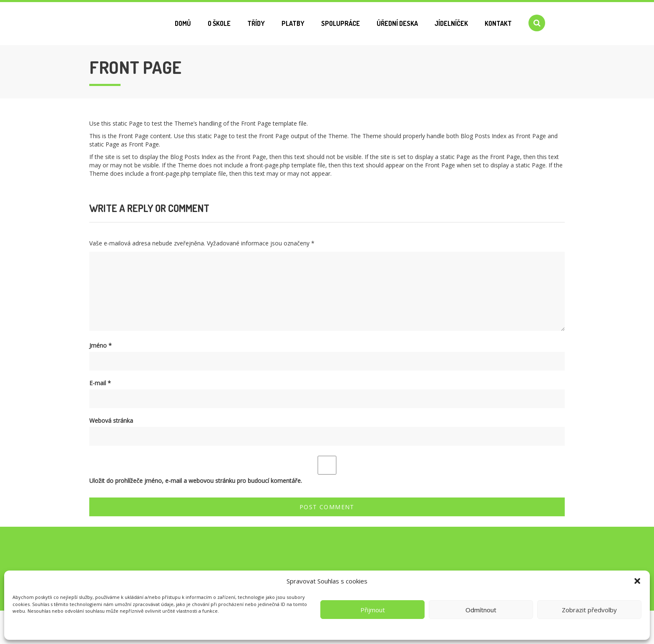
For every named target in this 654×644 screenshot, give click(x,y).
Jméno (101, 345)
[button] (637, 581)
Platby (293, 23)
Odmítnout (481, 610)
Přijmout (373, 610)
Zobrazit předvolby (589, 610)
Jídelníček (451, 23)
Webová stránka (111, 420)
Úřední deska (397, 23)
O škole (219, 23)
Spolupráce (341, 23)
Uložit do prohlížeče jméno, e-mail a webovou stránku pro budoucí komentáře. (196, 481)
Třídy (256, 23)
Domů (183, 23)
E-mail (100, 383)
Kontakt (498, 23)
